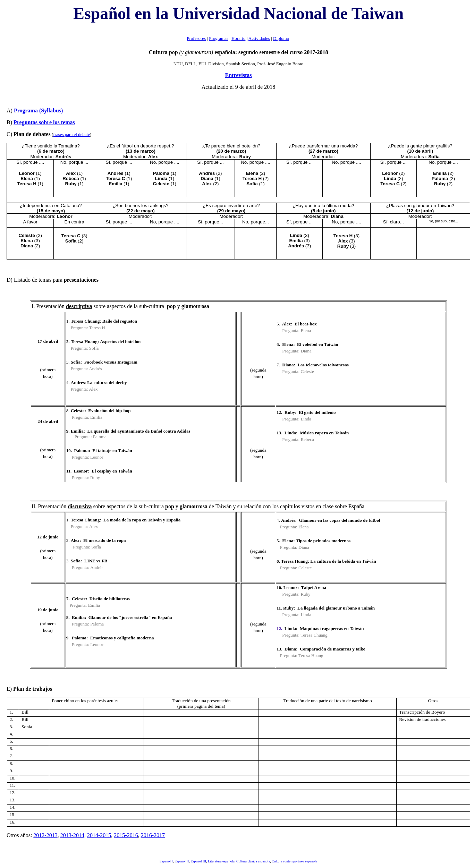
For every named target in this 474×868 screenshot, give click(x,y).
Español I (166, 861)
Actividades (259, 38)
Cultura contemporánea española (294, 861)
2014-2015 (99, 835)
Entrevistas (238, 75)
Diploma (281, 38)
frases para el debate (71, 134)
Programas (219, 38)
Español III (198, 861)
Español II (182, 861)
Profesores (196, 38)
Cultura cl (253, 861)
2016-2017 (153, 835)
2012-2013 (45, 835)
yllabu (39, 110)
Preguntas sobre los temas (44, 122)
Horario (238, 38)
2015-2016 (126, 835)
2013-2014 (72, 835)
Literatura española (221, 861)
